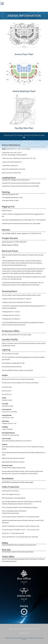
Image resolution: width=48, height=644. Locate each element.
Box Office (24, 579)
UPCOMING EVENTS (21, 629)
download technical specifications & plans (24, 135)
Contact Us (24, 633)
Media (24, 606)
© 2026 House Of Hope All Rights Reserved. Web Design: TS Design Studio (24, 639)
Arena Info (24, 596)
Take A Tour (34, 629)
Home (11, 629)
